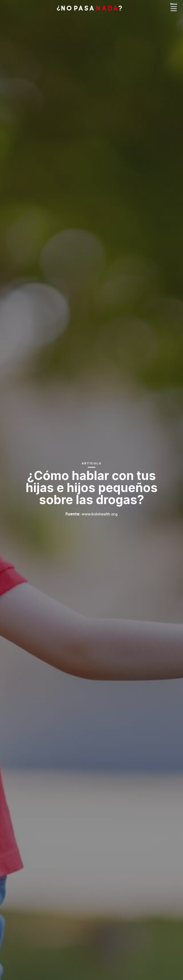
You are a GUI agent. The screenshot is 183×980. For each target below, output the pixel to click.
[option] (91, 490)
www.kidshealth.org (100, 514)
